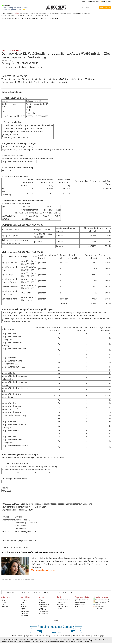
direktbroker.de (80, 604)
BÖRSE (17, 13)
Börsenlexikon (8, 592)
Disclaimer (76, 636)
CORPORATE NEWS (6, 15)
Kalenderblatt (25, 615)
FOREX (41, 601)
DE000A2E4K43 (16, 50)
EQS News (65, 79)
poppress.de (79, 606)
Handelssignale (43, 606)
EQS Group (90, 79)
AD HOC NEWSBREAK (63, 599)
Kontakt (59, 608)
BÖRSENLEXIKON (95, 2)
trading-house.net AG (82, 599)
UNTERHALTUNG (44, 13)
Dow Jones (5, 606)
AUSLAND (63, 13)
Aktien (41, 608)
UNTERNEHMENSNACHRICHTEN (38, 15)
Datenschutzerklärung (43, 636)
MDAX (3, 601)
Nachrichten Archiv (63, 606)
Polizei (23, 610)
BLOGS (88, 2)
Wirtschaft (24, 601)
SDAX (3, 604)
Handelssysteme (44, 604)
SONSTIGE (87, 13)
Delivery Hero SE (6, 50)
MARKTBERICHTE (15, 15)
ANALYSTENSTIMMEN (25, 15)
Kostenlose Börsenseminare (80, 602)
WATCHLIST (108, 2)
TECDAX (4, 603)
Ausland (23, 608)
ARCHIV (83, 2)
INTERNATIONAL (78, 13)
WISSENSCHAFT (55, 13)
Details (80, 641)
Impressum (29, 636)
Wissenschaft (25, 606)
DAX (3, 599)
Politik (22, 603)
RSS (102, 2)
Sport (22, 604)
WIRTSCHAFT (24, 13)
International (25, 613)
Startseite (17, 18)
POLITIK (31, 13)
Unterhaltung (25, 612)
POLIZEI (70, 13)
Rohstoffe (42, 603)
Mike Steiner (86, 636)
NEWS (3, 13)
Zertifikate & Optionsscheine (43, 611)
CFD (40, 599)
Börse (23, 18)
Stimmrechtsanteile (32, 18)
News (14, 636)
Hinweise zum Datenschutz (61, 636)
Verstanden (86, 641)
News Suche (103, 8)
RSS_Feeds (60, 604)
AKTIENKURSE (10, 13)
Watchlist (60, 601)
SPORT (36, 13)
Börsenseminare (44, 613)
